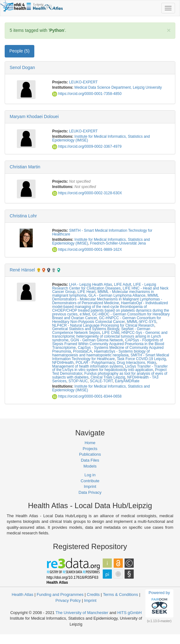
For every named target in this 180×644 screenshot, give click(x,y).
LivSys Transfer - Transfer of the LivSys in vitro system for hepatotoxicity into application (110, 368)
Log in (90, 475)
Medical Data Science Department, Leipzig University (118, 87)
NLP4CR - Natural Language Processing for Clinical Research (103, 325)
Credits (93, 594)
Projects (90, 449)
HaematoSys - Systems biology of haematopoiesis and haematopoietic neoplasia (101, 353)
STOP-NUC (78, 381)
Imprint (90, 486)
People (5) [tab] (19, 51)
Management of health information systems (88, 366)
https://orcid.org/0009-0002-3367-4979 (87, 146)
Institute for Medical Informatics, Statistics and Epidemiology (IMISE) (101, 138)
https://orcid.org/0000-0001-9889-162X (87, 250)
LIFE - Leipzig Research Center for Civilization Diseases (104, 286)
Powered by (159, 603)
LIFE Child (111, 333)
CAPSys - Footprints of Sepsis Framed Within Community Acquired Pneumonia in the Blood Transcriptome (108, 344)
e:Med (85, 314)
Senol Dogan (22, 67)
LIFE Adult (123, 285)
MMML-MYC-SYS (142, 322)
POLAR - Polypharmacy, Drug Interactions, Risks (116, 363)
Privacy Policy (68, 600)
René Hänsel (22, 270)
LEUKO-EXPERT (83, 82)
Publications (90, 454)
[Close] (169, 30)
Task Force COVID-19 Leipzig (141, 359)
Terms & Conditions (121, 594)
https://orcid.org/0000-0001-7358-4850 (87, 94)
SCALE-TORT (101, 381)
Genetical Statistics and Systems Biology (86, 329)
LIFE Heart (87, 292)
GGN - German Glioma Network (97, 340)
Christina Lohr (23, 216)
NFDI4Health (63, 363)
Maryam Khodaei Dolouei (34, 116)
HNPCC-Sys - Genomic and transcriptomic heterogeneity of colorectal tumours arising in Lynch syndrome (110, 336)
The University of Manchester (82, 613)
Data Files (90, 460)
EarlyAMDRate (127, 381)
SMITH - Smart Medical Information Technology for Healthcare (102, 232)
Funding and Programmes (60, 594)
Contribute (90, 481)
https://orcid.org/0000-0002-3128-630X (87, 193)
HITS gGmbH (129, 613)
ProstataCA (83, 351)
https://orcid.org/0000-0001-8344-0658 (87, 396)
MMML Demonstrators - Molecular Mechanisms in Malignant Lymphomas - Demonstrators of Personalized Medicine (107, 299)
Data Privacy (90, 492)
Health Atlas (22, 594)
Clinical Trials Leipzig (108, 377)
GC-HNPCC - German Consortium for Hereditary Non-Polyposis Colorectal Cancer (107, 320)
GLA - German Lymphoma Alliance (117, 295)
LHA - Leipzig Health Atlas (90, 285)
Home (90, 443)
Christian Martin (25, 167)
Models (90, 466)
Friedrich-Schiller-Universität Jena (118, 243)
